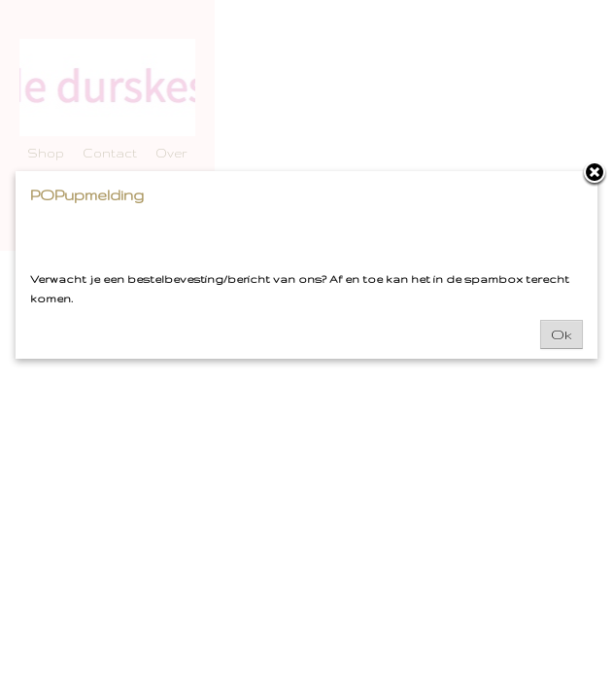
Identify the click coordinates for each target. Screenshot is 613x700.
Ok (562, 334)
